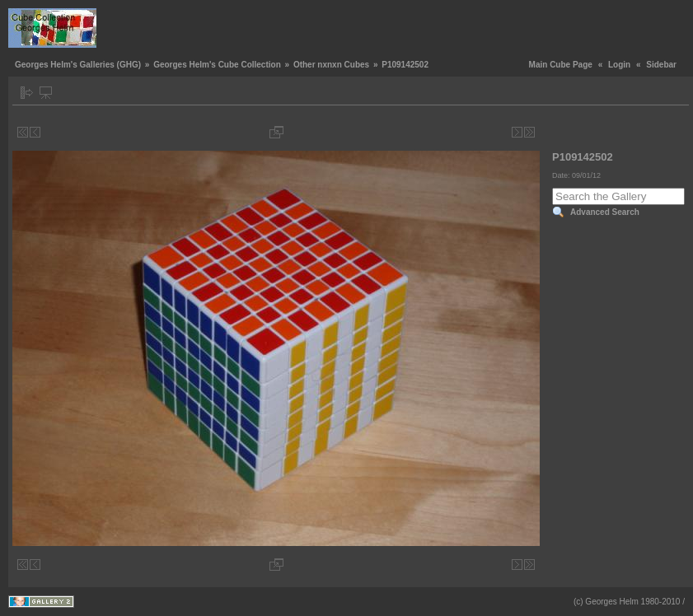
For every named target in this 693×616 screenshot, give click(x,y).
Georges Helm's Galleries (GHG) (78, 65)
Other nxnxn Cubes (331, 65)
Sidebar (661, 65)
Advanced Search (605, 212)
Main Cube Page (561, 65)
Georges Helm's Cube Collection (217, 65)
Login (619, 65)
